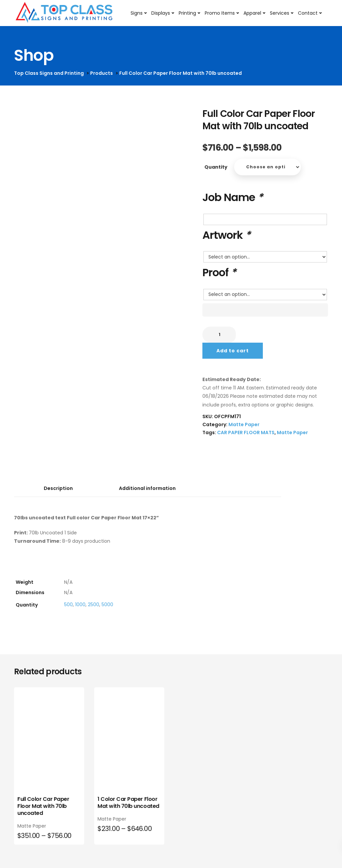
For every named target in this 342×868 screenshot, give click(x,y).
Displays (161, 13)
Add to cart (233, 351)
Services (280, 13)
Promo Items (220, 13)
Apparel (252, 13)
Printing (187, 13)
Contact (308, 13)
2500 (94, 604)
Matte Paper (244, 424)
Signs (137, 13)
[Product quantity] (219, 335)
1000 (80, 604)
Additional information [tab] (147, 488)
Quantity (216, 167)
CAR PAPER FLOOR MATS (246, 432)
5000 (107, 604)
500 (68, 604)
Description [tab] (58, 488)
